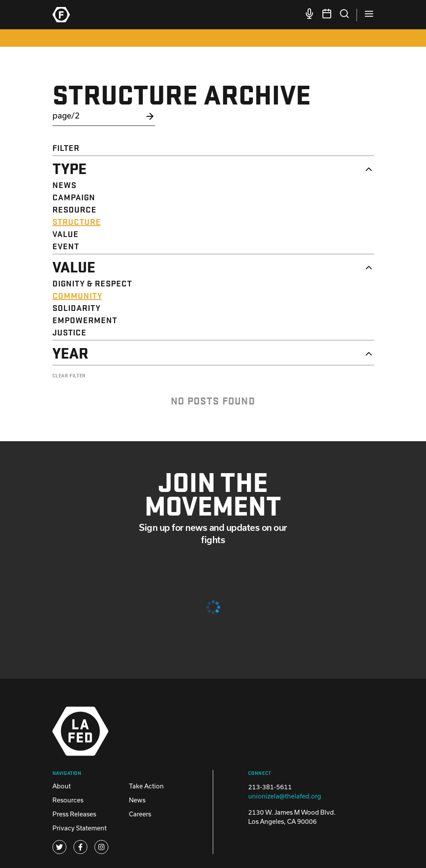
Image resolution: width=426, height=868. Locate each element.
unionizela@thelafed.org (285, 796)
